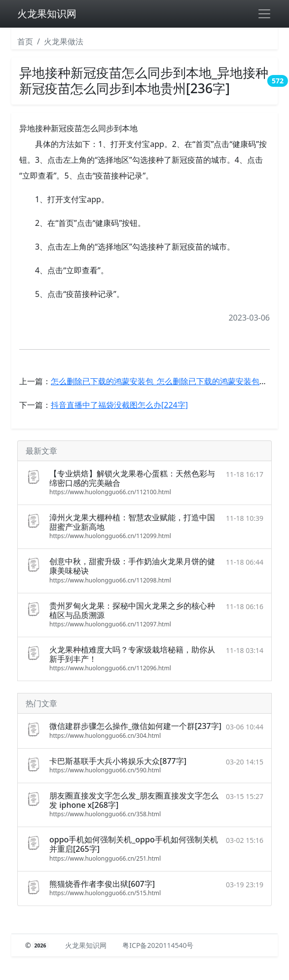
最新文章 (41, 451)
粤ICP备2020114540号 (158, 945)
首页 (25, 41)
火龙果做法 (64, 41)
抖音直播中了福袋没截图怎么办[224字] (119, 405)
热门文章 (41, 703)
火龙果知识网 (47, 14)
